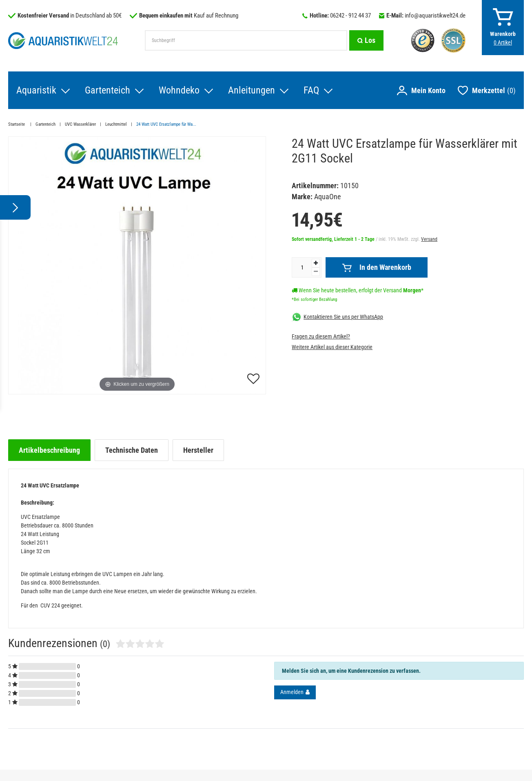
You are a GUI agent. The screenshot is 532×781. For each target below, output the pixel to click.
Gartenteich (108, 90)
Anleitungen (252, 90)
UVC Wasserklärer (80, 124)
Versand (429, 239)
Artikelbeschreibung (49, 450)
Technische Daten (132, 450)
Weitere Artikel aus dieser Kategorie (332, 347)
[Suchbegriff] (246, 40)
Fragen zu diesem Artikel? (321, 336)
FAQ (311, 90)
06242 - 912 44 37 (350, 16)
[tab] (49, 450)
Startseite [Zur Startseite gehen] (17, 124)
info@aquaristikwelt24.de (435, 16)
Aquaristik (36, 90)
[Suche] (366, 40)
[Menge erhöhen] (316, 263)
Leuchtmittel (116, 124)
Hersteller (198, 450)
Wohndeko (179, 90)
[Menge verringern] (316, 272)
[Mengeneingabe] (302, 267)
